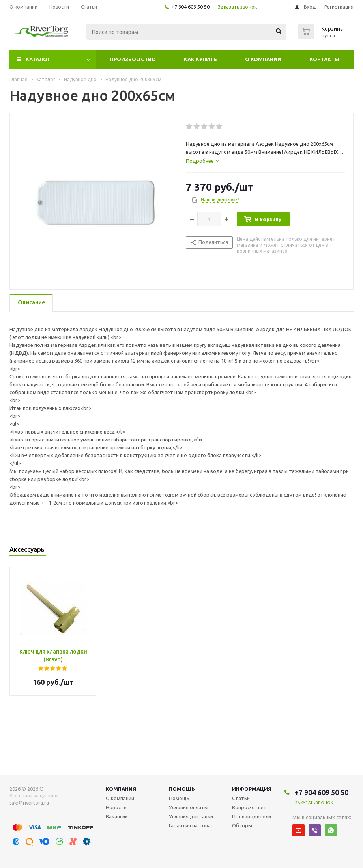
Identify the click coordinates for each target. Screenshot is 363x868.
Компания (121, 789)
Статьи (241, 798)
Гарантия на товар (191, 825)
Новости (116, 807)
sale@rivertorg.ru (29, 803)
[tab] (202, 161)
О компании (263, 59)
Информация (252, 789)
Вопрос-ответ (249, 807)
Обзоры (242, 825)
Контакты (325, 59)
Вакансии (117, 816)
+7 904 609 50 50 (190, 7)
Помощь (182, 789)
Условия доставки (191, 816)
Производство (133, 59)
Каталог (38, 59)
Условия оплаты (189, 807)
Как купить (200, 59)
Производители (252, 816)
